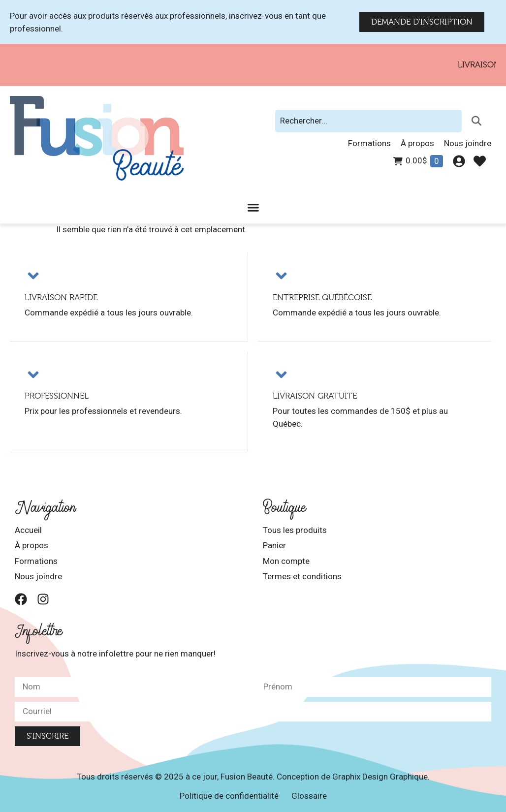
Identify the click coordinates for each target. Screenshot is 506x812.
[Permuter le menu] (253, 207)
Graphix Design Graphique (380, 776)
